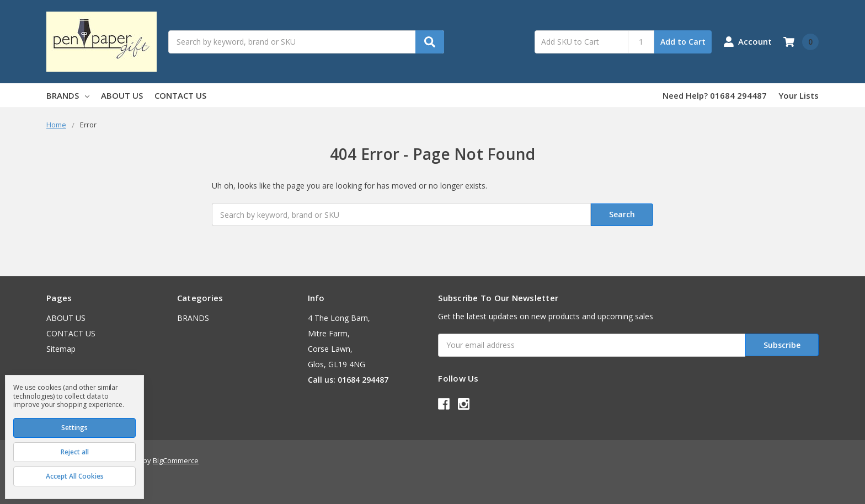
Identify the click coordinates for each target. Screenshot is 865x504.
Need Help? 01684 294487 (715, 95)
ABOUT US (122, 95)
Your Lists (799, 95)
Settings (74, 428)
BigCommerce (176, 460)
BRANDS (68, 95)
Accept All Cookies (75, 476)
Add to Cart (683, 42)
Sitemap (61, 349)
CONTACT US (180, 95)
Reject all (75, 452)
